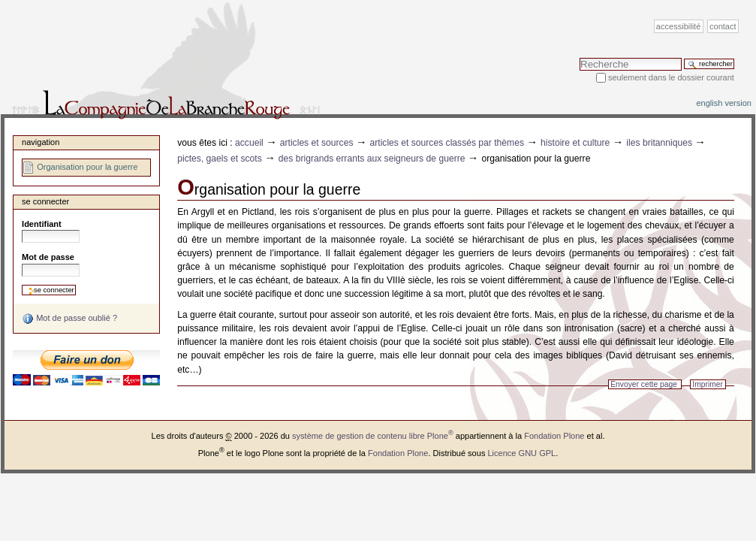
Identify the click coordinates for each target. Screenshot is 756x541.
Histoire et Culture (575, 143)
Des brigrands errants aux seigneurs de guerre (372, 159)
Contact (723, 26)
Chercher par (579, 57)
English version (724, 103)
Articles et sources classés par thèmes (447, 143)
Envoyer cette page (644, 384)
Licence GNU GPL (521, 453)
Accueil (249, 143)
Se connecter (45, 201)
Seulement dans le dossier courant (671, 77)
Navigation (41, 142)
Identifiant (42, 224)
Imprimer (708, 384)
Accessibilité (678, 26)
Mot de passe (48, 257)
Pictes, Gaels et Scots (220, 159)
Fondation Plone (554, 436)
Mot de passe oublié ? (69, 319)
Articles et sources (317, 143)
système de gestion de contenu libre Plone (373, 436)
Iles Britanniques (659, 143)
